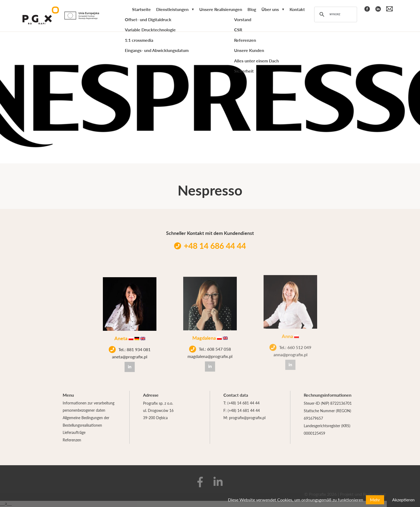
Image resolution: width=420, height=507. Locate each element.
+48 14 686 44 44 (210, 246)
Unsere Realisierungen (221, 10)
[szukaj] (335, 15)
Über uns (270, 10)
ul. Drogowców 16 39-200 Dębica (158, 414)
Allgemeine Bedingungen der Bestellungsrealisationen (86, 422)
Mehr (375, 500)
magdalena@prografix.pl (210, 352)
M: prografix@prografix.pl (244, 418)
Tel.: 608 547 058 (210, 345)
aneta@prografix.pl (130, 355)
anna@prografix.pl (290, 347)
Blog (252, 10)
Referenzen (72, 441)
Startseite (141, 10)
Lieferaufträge (74, 433)
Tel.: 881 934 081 (130, 348)
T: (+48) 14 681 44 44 (241, 403)
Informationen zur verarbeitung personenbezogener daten (89, 407)
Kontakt (297, 10)
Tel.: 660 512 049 (290, 339)
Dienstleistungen (172, 10)
